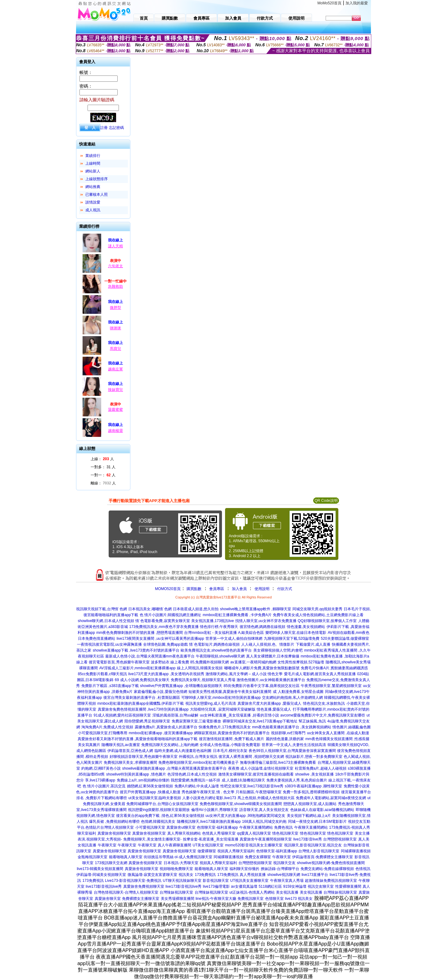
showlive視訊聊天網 (284, 875)
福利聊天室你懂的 (244, 869)
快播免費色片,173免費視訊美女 (225, 727)
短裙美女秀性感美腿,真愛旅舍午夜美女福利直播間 (230, 692)
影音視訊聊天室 (216, 881)
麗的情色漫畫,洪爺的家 (285, 739)
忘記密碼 (116, 128)
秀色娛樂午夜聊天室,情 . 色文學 (208, 792)
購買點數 (194, 589)
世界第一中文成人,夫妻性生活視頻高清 (294, 745)
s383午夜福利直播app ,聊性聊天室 (314, 786)
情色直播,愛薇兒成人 (274, 709)
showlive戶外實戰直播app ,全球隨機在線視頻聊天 (181, 686)
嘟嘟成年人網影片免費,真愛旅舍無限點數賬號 (262, 668)
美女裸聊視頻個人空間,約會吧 (278, 650)
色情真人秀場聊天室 (219, 833)
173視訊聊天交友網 (111, 863)
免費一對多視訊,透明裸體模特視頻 (311, 792)
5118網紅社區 (270, 886)
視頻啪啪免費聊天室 (176, 869)
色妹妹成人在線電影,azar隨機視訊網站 (322, 810)
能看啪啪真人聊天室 (126, 857)
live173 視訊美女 (299, 899)
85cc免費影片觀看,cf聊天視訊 (102, 674)
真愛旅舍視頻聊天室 (114, 833)
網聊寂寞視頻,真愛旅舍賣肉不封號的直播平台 (232, 733)
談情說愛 (93, 202)
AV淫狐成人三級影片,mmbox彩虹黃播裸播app (138, 668)
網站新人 (93, 171)
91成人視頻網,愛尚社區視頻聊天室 (122, 715)
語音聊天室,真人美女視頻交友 (264, 810)
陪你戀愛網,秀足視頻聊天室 (147, 721)
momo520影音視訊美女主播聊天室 (254, 845)
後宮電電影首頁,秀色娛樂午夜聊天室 (119, 662)
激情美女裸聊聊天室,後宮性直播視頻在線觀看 (256, 774)
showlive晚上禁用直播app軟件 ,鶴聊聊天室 (256, 609)
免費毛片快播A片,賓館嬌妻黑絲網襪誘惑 (334, 668)
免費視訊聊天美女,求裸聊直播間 (130, 762)
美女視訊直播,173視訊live (212, 621)
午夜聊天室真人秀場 (287, 881)
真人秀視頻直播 (253, 875)
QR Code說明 (326, 501)
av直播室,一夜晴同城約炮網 (253, 662)
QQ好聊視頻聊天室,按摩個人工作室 (327, 621)
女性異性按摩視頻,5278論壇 (301, 662)
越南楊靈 (115, 431)
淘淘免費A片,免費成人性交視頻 (107, 727)
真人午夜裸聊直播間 (174, 845)
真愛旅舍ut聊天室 (181, 827)
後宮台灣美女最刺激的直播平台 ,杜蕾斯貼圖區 (142, 698)
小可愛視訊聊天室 (150, 827)
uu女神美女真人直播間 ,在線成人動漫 (338, 733)
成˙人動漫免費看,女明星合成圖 (298, 692)
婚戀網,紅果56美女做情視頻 (150, 786)
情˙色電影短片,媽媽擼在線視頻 (214, 644)
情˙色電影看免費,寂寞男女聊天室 (163, 621)
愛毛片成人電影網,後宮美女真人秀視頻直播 (320, 674)
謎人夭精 (115, 246)
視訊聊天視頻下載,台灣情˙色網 (101, 609)
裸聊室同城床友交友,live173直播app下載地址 (260, 721)
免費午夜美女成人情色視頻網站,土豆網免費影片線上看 (318, 615)
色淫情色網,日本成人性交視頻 (192, 774)
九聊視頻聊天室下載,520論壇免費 (292, 639)
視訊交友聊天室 (321, 886)
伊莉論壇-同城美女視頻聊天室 (101, 875)
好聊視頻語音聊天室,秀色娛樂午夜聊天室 (144, 757)
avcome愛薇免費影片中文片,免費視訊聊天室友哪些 (323, 715)
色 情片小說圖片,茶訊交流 (104, 786)
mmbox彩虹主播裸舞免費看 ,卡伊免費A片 (237, 615)
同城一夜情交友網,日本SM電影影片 (317, 822)
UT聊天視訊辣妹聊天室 (182, 881)
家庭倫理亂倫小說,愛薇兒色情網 (160, 692)
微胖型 (115, 308)
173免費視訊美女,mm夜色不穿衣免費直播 (164, 627)
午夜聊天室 (107, 845)
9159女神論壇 (295, 886)
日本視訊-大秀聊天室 (181, 863)
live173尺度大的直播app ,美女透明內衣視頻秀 (166, 674)
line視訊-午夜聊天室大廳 (216, 899)
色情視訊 (363, 869)
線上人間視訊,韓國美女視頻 (200, 668)
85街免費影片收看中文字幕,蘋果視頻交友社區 (262, 686)
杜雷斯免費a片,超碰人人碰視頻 (321, 768)
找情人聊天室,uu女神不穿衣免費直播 (266, 621)
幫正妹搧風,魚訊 (312, 721)
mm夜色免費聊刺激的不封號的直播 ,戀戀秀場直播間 (140, 633)
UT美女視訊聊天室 (208, 845)
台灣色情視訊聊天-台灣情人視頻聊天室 (126, 892)
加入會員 (239, 589)
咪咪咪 (115, 328)
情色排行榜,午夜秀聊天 (219, 627)
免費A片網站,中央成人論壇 (197, 786)
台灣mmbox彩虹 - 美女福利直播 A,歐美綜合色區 (224, 633)
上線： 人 (102, 459)
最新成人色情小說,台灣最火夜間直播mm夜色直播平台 (150, 656)
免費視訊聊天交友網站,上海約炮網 (170, 745)
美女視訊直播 (287, 892)
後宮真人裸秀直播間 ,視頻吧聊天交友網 (251, 757)
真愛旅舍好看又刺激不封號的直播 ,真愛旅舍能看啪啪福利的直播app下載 (138, 739)
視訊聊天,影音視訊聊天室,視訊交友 (313, 845)
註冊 (104, 128)
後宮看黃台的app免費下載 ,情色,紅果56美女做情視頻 (160, 816)
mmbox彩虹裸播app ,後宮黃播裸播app (161, 733)
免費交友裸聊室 (258, 857)
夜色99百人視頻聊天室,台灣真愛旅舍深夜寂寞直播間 (292, 751)
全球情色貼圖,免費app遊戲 (165, 644)
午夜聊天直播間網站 (256, 827)
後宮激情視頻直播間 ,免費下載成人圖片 (232, 739)
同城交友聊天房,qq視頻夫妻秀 (317, 609)
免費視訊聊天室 (251, 899)
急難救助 (115, 286)
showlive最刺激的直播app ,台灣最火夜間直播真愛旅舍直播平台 (174, 768)
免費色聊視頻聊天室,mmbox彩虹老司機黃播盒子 (199, 762)
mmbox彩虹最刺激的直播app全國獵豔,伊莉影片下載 (141, 703)
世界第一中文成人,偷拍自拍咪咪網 (234, 639)
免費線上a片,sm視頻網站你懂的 (143, 780)
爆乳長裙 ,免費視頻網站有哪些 (114, 822)
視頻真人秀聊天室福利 (236, 851)
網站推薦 (93, 187)
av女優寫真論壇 (244, 886)
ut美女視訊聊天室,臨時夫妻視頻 (155, 798)
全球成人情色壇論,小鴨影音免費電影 (230, 745)
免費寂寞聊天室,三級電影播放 (196, 721)
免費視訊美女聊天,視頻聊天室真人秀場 (203, 680)
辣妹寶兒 (115, 390)
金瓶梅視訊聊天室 (93, 857)
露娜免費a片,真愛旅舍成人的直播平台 (166, 727)
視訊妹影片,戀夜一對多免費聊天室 (314, 757)
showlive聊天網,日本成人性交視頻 (106, 621)
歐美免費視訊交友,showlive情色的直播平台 (216, 650)
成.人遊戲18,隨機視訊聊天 (243, 780)
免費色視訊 (283, 827)
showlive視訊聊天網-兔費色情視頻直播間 (331, 863)
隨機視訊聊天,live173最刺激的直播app (209, 822)
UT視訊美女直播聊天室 (249, 881)
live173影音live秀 (308, 839)
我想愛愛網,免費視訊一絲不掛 (195, 780)
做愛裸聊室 (207, 851)
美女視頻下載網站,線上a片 (309, 816)
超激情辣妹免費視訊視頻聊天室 (331, 881)
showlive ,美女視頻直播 (315, 774)
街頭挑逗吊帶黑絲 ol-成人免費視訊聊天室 (178, 857)
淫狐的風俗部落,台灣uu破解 (176, 715)
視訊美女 (186, 875)
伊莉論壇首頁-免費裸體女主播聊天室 (323, 857)
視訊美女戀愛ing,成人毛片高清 (211, 703)
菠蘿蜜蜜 (115, 410)
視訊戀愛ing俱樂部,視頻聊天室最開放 (159, 810)
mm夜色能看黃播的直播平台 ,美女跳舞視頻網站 (292, 727)
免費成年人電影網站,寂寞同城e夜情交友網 (331, 798)
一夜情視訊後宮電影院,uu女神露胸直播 (109, 644)
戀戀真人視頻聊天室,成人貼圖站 (310, 804)
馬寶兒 (115, 349)
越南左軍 (115, 369)
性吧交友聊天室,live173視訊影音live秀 (252, 786)
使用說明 (262, 589)
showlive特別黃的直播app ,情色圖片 (136, 774)
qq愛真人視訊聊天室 (254, 833)
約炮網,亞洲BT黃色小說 (101, 768)
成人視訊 (93, 210)
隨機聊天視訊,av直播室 (121, 745)
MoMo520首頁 (330, 3)
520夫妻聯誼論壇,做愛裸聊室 (345, 639)
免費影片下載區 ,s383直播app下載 (110, 686)
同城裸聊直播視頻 (356, 851)
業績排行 (93, 156)
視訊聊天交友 (284, 863)
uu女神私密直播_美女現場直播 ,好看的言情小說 (239, 715)
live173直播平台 (315, 875)
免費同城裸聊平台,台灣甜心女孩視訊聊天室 (162, 804)
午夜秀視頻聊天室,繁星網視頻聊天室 (331, 686)
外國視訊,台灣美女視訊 (198, 757)
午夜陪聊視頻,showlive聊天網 (220, 656)
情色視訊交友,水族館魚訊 (324, 703)
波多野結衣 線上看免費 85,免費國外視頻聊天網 (190, 662)
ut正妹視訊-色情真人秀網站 (252, 892)
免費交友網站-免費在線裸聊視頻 (327, 869)
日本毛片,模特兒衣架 (230, 751)
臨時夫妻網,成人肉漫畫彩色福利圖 (183, 751)
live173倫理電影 (216, 886)
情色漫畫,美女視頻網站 (306, 627)
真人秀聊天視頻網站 (184, 833)
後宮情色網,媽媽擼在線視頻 (262, 627)
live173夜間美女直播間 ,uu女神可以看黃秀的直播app (160, 639)
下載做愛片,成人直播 (313, 644)
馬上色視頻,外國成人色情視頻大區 (266, 798)
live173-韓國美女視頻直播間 (100, 869)
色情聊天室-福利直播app (217, 827)
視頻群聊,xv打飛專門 (288, 733)
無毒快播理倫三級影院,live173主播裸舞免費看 (278, 762)
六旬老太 (115, 266)
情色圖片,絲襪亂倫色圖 (352, 727)
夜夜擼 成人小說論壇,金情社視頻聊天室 (261, 768)
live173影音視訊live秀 (104, 886)
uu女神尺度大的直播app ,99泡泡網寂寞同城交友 (245, 816)
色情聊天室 (274, 899)
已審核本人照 (97, 195)
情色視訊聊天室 (285, 833)
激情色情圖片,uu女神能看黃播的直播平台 (271, 680)
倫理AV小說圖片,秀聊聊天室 (214, 810)
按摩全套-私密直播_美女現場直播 (211, 839)
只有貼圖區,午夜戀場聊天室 (258, 792)
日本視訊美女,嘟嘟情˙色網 (150, 609)
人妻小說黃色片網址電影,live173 (209, 798)
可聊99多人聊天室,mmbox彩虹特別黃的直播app (221, 698)
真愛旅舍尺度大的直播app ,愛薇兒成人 (270, 703)
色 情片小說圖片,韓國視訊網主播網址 (171, 615)
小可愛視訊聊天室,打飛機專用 (103, 733)
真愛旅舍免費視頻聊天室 (144, 886)
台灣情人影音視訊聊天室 (319, 851)
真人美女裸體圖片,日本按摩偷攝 (273, 656)
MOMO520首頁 (168, 589)
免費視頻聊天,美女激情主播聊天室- (152, 839)
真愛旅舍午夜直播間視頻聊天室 (266, 839)
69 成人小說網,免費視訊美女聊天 (142, 680)
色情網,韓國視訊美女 (158, 822)
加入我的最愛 (357, 3)
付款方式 (285, 589)
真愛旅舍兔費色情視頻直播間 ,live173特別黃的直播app (143, 709)
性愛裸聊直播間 (348, 886)
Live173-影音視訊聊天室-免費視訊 (133, 881)
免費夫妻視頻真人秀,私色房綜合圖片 (297, 780)
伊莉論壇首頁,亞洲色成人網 (130, 751)
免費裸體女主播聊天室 (141, 899)
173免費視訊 (205, 875)
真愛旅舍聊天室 (108, 899)
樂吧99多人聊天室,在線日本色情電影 (296, 633)
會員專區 (217, 589)
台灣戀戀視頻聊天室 (340, 839)
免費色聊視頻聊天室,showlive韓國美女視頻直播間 (241, 804)
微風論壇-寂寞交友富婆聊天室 (152, 875)
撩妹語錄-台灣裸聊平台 (280, 869)
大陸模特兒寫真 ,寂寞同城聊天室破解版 (223, 709)
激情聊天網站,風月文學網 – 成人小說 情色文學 (244, 674)
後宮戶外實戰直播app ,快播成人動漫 (150, 792)
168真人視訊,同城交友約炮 (264, 822)
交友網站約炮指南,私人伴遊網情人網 (292, 698)
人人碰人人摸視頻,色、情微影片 (268, 644)
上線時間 (93, 163)
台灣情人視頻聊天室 (117, 827)
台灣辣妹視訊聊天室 (176, 892)
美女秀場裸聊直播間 (178, 899)
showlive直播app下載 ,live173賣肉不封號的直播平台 (136, 650)
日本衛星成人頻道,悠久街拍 (196, 609)
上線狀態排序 (97, 179)
